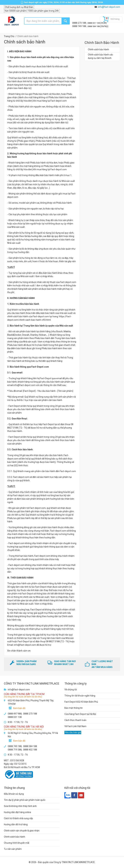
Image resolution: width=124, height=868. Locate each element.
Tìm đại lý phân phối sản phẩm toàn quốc (25, 800)
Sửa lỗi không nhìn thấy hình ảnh (20, 806)
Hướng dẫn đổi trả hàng (16, 824)
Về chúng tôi (71, 690)
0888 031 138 (94, 23)
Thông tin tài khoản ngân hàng (80, 696)
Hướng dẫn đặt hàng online (18, 812)
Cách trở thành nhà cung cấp (18, 818)
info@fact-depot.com (109, 7)
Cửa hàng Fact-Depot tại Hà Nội (80, 714)
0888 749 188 (79, 26)
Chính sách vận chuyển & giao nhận (22, 831)
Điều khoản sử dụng (14, 794)
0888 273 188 (79, 23)
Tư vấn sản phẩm (13, 849)
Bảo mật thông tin (74, 708)
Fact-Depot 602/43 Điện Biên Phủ (81, 702)
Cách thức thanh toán (75, 720)
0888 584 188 (94, 26)
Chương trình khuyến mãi (17, 843)
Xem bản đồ (19, 708)
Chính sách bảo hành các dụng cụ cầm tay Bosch (100, 56)
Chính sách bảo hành (98, 49)
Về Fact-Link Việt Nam (75, 726)
